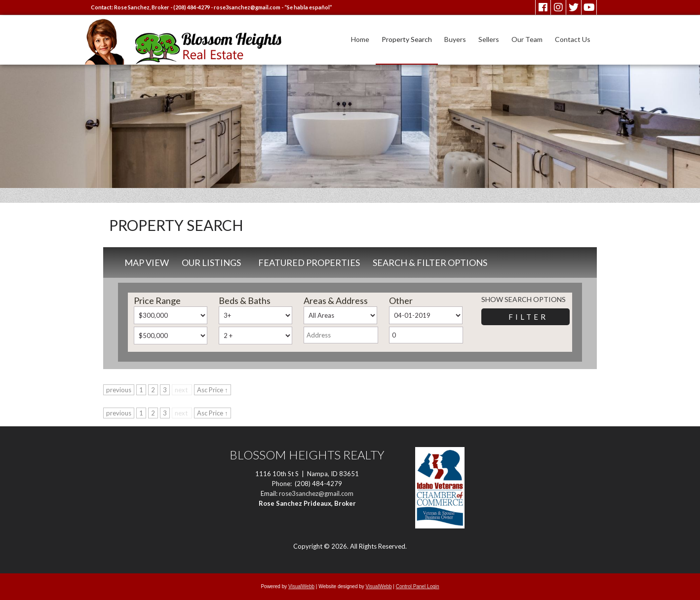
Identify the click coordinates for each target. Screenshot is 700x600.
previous (119, 390)
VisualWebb (301, 586)
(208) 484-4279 (192, 7)
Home (360, 39)
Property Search (407, 39)
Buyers (455, 39)
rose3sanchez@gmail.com (247, 7)
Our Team (527, 39)
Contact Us (573, 39)
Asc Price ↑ (213, 390)
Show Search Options (524, 299)
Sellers (489, 39)
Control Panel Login (418, 586)
